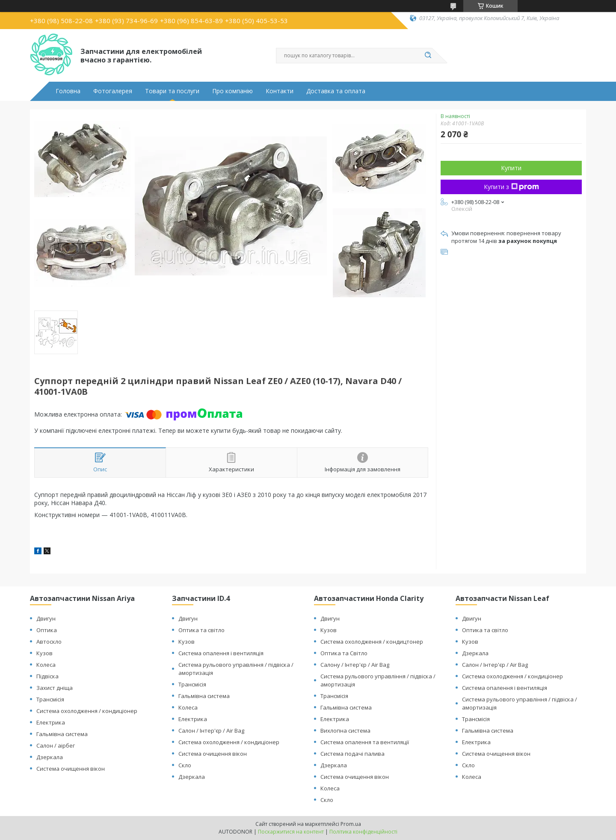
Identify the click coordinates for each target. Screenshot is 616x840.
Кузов (44, 653)
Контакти (280, 91)
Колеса (46, 665)
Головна (68, 91)
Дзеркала (50, 757)
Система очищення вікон (71, 769)
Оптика (47, 630)
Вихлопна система (345, 731)
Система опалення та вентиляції (365, 742)
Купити (511, 168)
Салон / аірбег (56, 745)
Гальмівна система (62, 734)
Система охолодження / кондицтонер (372, 642)
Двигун (46, 618)
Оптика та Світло (344, 653)
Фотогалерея (113, 91)
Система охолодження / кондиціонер (87, 711)
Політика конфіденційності (363, 832)
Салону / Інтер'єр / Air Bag (355, 665)
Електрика (51, 722)
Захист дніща (55, 688)
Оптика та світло (201, 630)
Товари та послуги (172, 91)
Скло (185, 765)
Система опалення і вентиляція (221, 653)
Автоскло (49, 642)
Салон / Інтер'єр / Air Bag (211, 731)
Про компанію (232, 91)
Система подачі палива (352, 754)
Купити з (511, 187)
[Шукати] (428, 56)
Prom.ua (351, 824)
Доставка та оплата (336, 91)
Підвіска (47, 676)
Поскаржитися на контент (291, 832)
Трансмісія (50, 699)
